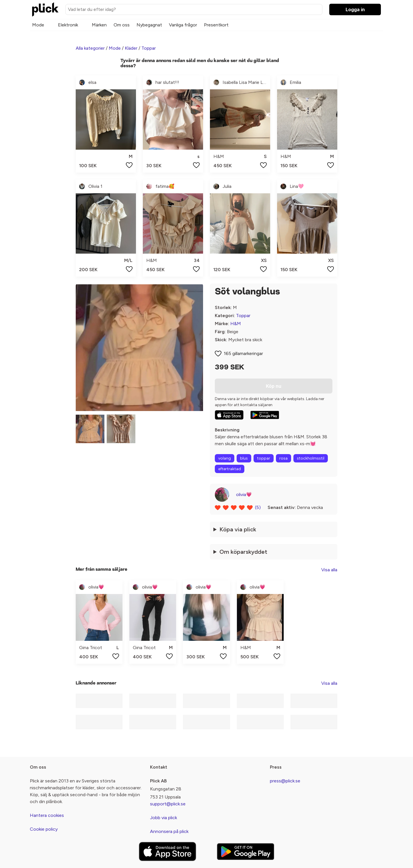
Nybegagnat (149, 25)
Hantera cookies (47, 815)
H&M (236, 324)
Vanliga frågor (183, 25)
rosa (284, 458)
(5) (258, 507)
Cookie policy (44, 829)
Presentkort (216, 25)
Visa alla (329, 570)
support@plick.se (168, 804)
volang (225, 458)
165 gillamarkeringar (243, 353)
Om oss (122, 25)
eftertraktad (230, 469)
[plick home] (45, 9)
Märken (99, 25)
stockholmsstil (311, 458)
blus (244, 458)
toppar (264, 458)
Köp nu (274, 386)
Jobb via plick (163, 818)
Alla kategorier (90, 48)
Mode (38, 25)
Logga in (355, 9)
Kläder (131, 48)
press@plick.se (285, 781)
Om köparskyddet (243, 552)
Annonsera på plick (169, 831)
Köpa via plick (238, 529)
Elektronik (68, 25)
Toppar (149, 48)
